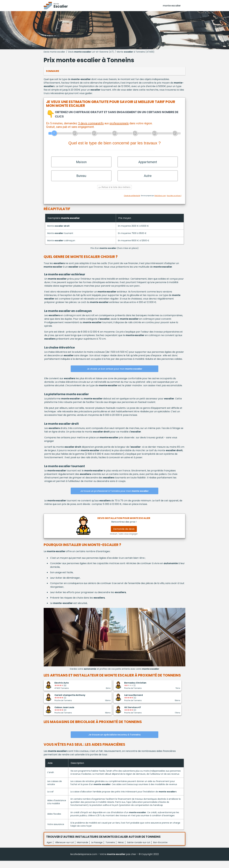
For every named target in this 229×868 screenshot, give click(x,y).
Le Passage (97, 850)
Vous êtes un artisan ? (174, 203)
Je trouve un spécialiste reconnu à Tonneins (114, 742)
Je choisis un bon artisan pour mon (115, 376)
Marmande (83, 850)
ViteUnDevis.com (160, 203)
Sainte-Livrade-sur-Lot (139, 850)
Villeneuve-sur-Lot (64, 850)
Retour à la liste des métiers (114, 195)
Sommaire (53, 71)
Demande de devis (124, 536)
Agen (49, 850)
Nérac (121, 850)
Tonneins (110, 850)
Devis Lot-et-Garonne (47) (91, 52)
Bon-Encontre (160, 850)
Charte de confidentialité (132, 203)
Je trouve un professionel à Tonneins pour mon (114, 498)
